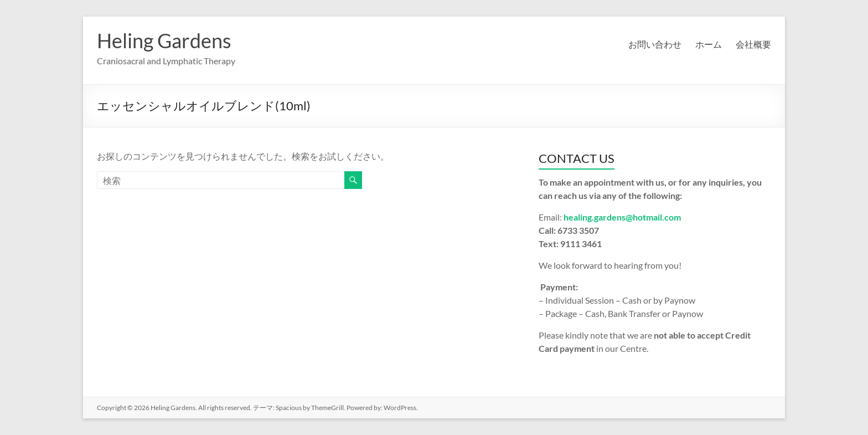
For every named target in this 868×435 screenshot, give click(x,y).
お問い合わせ (655, 44)
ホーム (709, 44)
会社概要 (753, 44)
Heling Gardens (164, 40)
